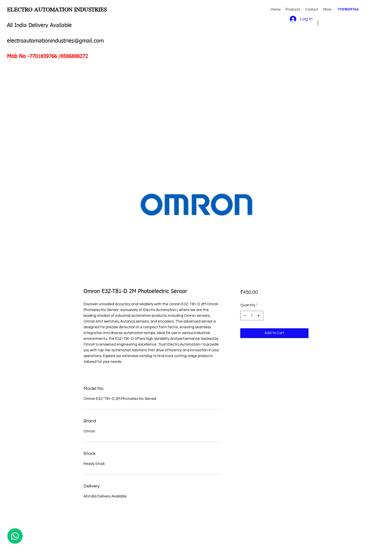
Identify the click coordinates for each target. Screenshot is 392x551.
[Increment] (259, 316)
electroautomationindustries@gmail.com (55, 41)
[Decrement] (244, 316)
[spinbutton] (252, 316)
